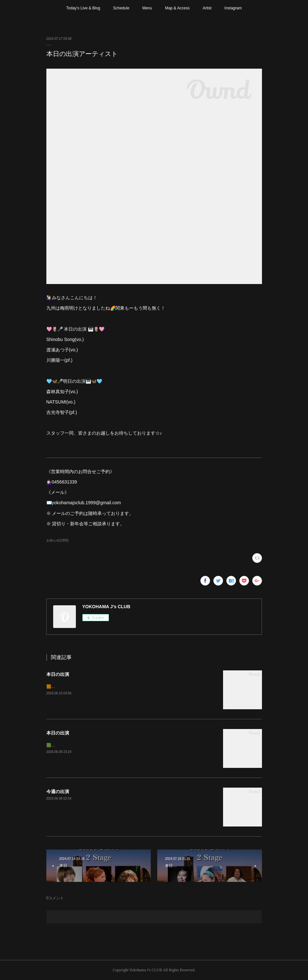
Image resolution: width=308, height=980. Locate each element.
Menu (147, 8)
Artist (207, 8)
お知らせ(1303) (58, 540)
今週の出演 (58, 792)
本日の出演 (58, 674)
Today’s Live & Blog (83, 8)
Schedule (121, 8)
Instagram (233, 8)
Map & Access (177, 8)
